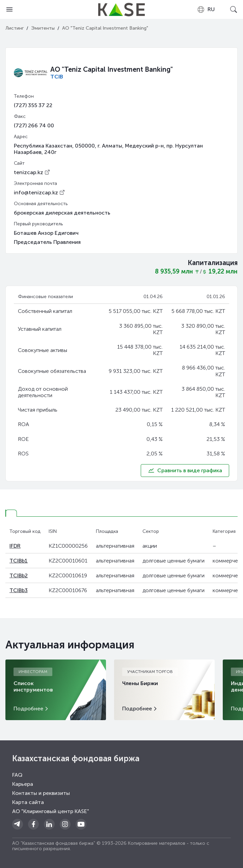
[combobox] (206, 9)
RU (206, 9)
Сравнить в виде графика (185, 471)
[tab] (11, 513)
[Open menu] (9, 9)
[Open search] (234, 9)
